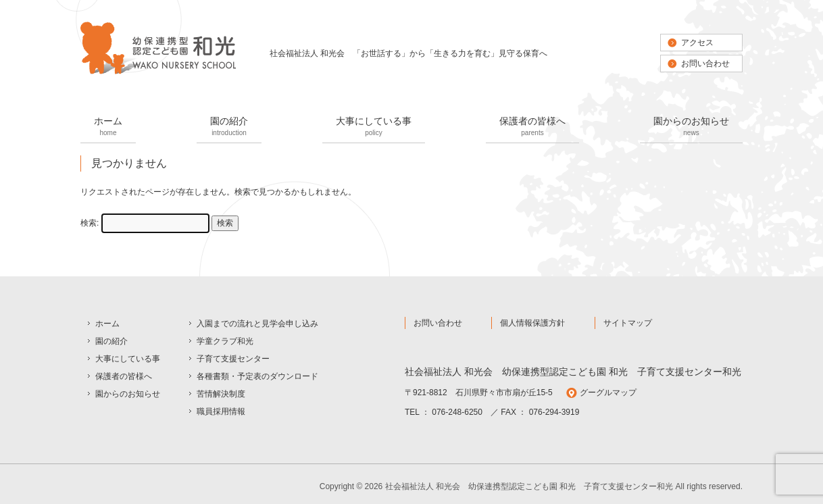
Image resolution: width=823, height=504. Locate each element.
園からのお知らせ (691, 127)
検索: (90, 223)
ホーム (108, 127)
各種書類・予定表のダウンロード (257, 376)
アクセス (697, 43)
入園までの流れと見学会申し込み (257, 324)
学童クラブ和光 (225, 341)
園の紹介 (229, 127)
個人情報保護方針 (532, 323)
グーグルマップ (608, 393)
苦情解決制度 (221, 394)
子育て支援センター (233, 359)
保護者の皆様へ (532, 127)
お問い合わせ (705, 64)
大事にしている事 (374, 127)
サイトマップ (628, 323)
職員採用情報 (221, 411)
